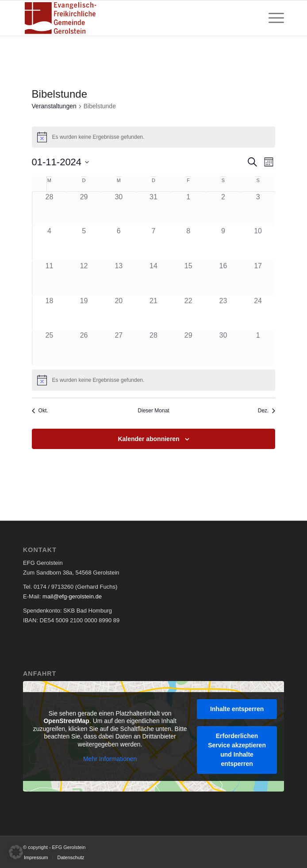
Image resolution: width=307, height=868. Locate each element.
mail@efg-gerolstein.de (72, 596)
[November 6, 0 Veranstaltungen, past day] (119, 243)
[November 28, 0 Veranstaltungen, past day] (154, 348)
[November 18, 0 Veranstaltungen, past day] (50, 313)
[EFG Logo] (127, 18)
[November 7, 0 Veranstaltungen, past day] (154, 243)
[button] (16, 852)
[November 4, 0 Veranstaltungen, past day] (50, 243)
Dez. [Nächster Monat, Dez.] (267, 411)
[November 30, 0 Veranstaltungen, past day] (223, 348)
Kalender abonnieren (148, 439)
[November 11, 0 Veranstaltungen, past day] (50, 278)
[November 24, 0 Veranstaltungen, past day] (258, 313)
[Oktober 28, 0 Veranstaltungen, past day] (50, 209)
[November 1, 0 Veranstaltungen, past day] (188, 209)
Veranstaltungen (54, 106)
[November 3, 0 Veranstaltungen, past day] (258, 209)
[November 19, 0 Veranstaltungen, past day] (84, 313)
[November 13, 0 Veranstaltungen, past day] (119, 278)
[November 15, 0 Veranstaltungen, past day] (188, 278)
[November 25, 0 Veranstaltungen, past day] (50, 348)
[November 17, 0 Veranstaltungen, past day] (258, 278)
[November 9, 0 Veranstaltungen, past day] (223, 243)
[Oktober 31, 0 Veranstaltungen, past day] (154, 209)
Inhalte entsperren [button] (237, 708)
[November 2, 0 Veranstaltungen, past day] (223, 209)
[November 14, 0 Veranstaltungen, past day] (154, 278)
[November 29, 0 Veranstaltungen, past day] (188, 348)
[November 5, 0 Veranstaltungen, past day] (84, 243)
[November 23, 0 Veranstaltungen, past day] (223, 313)
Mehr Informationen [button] (110, 759)
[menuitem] (272, 18)
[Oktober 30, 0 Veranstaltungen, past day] (119, 209)
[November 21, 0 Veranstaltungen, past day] (154, 313)
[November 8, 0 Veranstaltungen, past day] (188, 243)
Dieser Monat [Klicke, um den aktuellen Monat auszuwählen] (153, 411)
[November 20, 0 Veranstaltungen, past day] (119, 313)
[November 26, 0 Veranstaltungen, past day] (84, 348)
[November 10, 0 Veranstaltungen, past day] (258, 243)
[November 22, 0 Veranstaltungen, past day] (188, 313)
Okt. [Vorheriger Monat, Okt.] (40, 411)
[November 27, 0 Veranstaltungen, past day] (119, 348)
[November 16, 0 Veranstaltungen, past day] (223, 278)
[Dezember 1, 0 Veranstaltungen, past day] (258, 348)
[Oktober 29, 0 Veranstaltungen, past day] (84, 209)
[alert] (154, 380)
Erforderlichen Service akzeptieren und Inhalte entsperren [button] (237, 749)
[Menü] (272, 18)
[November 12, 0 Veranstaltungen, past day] (84, 278)
